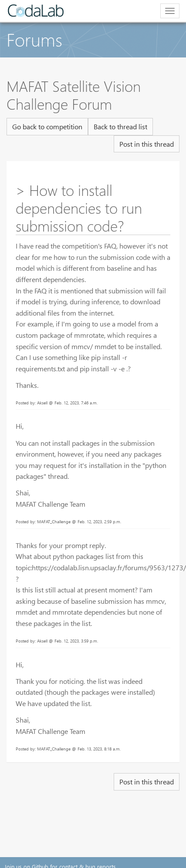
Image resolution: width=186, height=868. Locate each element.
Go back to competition (47, 126)
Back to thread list (120, 126)
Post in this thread (147, 144)
